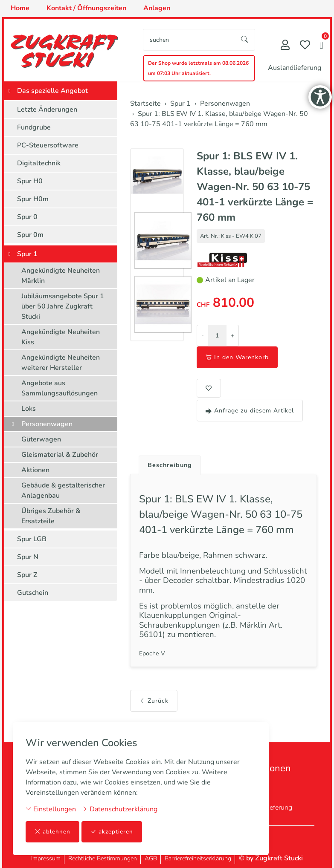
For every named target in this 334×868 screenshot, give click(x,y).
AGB (151, 858)
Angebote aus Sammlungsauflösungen (60, 388)
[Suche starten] (245, 40)
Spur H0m (33, 199)
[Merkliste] (305, 46)
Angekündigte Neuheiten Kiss (61, 337)
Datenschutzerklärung (120, 809)
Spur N (28, 557)
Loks (29, 409)
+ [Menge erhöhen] (232, 336)
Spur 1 (27, 254)
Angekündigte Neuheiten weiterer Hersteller (61, 363)
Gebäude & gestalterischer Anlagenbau (63, 490)
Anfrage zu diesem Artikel (250, 411)
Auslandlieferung (295, 68)
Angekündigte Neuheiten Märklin (61, 276)
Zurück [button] (154, 714)
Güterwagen (41, 439)
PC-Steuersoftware (48, 145)
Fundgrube (34, 127)
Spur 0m (30, 235)
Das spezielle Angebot (52, 91)
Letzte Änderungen (47, 110)
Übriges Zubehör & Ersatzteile (51, 516)
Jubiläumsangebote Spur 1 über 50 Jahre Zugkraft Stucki (63, 306)
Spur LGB (32, 539)
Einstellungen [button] (51, 809)
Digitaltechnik (39, 163)
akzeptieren (113, 832)
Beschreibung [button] (172, 466)
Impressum (46, 858)
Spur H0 (30, 181)
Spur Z (27, 575)
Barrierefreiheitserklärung (198, 858)
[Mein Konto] (285, 46)
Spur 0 (27, 217)
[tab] (169, 464)
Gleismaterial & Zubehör (60, 455)
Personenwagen (47, 424)
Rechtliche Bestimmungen (103, 858)
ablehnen (53, 832)
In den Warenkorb (237, 357)
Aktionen (35, 470)
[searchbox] (189, 40)
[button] (321, 46)
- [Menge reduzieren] (203, 336)
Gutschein (33, 593)
